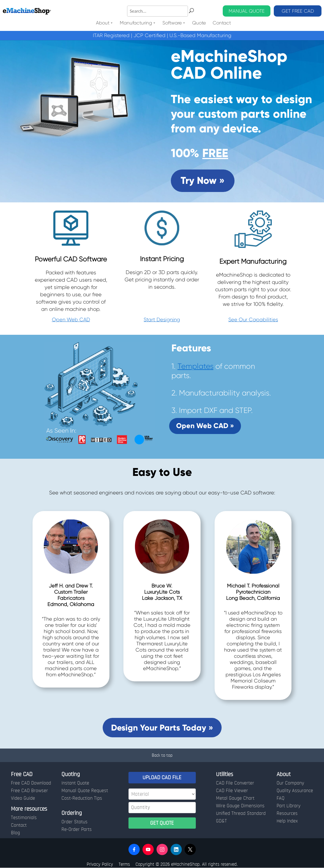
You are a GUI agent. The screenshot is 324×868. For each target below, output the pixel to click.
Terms (124, 864)
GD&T (221, 821)
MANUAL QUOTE (247, 11)
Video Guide (23, 798)
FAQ (281, 798)
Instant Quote (75, 783)
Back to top (162, 755)
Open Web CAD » (205, 426)
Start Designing (162, 320)
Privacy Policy (100, 864)
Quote (199, 23)
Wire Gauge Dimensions (240, 806)
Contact (222, 23)
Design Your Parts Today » (162, 728)
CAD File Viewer (232, 791)
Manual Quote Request (85, 791)
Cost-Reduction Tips (82, 798)
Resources (287, 813)
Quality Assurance (295, 791)
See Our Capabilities (253, 320)
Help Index (287, 821)
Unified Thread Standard (241, 813)
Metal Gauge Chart (235, 798)
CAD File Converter (235, 783)
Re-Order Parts (77, 829)
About (103, 23)
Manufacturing (136, 23)
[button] (134, 849)
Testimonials (24, 818)
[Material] (162, 794)
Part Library (289, 806)
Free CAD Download (31, 783)
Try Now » (203, 180)
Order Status (74, 822)
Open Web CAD (71, 320)
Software (172, 23)
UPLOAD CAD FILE (162, 777)
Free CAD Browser (29, 791)
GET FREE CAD (298, 11)
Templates (196, 366)
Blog (15, 833)
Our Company (290, 783)
